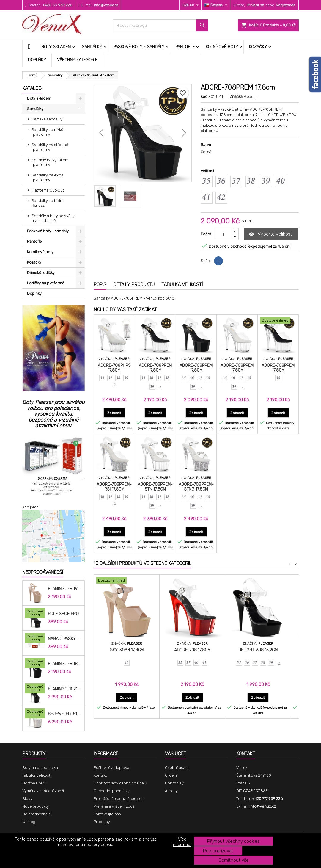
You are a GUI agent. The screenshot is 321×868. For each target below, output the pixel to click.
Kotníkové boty (222, 47)
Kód (204, 97)
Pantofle (185, 47)
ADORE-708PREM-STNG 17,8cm (196, 487)
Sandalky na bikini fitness (47, 203)
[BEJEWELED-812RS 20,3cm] (35, 714)
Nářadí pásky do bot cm (65, 639)
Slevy (27, 799)
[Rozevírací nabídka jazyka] (217, 5)
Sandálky (92, 47)
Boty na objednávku (40, 768)
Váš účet (176, 754)
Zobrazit (116, 413)
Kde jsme (30, 507)
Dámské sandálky (47, 119)
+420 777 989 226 (57, 5)
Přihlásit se (255, 5)
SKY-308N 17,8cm (127, 650)
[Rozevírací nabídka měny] (191, 5)
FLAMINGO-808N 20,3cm (65, 664)
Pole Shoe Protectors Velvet (65, 614)
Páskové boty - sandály (139, 47)
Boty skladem (56, 47)
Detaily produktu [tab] (134, 285)
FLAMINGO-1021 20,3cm (65, 689)
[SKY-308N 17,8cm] (127, 581)
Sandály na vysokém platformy (50, 162)
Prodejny (102, 822)
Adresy (171, 791)
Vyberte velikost (270, 234)
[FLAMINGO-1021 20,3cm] (35, 689)
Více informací (182, 842)
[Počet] (223, 234)
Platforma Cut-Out (48, 190)
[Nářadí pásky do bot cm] (35, 639)
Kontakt (100, 775)
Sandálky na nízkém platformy (49, 132)
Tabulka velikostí (37, 775)
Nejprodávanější (43, 572)
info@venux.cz (106, 5)
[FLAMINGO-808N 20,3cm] (35, 664)
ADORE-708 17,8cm (192, 650)
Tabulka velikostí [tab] (182, 285)
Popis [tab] (100, 285)
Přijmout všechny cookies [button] (233, 841)
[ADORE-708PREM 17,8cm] (278, 321)
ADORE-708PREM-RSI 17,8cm (114, 487)
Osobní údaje (177, 768)
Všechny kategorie (77, 60)
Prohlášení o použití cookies (119, 799)
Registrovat (285, 5)
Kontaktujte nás (107, 814)
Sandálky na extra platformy (47, 177)
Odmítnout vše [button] (234, 860)
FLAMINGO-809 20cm (65, 589)
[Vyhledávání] (160, 25)
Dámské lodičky (41, 273)
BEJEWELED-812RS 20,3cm (65, 714)
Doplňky (37, 60)
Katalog (32, 88)
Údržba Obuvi (34, 783)
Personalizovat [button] (218, 851)
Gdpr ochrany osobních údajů (120, 783)
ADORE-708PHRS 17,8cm (114, 368)
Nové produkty (36, 806)
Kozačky (258, 47)
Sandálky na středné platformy (50, 147)
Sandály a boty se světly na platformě (53, 218)
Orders (171, 775)
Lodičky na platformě (46, 283)
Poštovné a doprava (111, 768)
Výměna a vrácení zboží (43, 791)
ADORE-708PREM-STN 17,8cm (155, 487)
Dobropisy (174, 783)
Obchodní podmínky (112, 791)
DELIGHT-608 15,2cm (258, 650)
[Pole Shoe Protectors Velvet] (35, 614)
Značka (236, 97)
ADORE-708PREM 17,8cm (155, 368)
